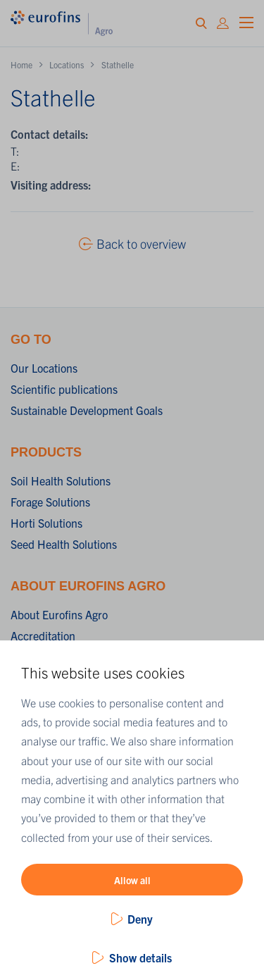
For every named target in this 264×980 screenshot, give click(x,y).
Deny (140, 919)
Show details (140, 957)
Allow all (132, 880)
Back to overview (141, 243)
